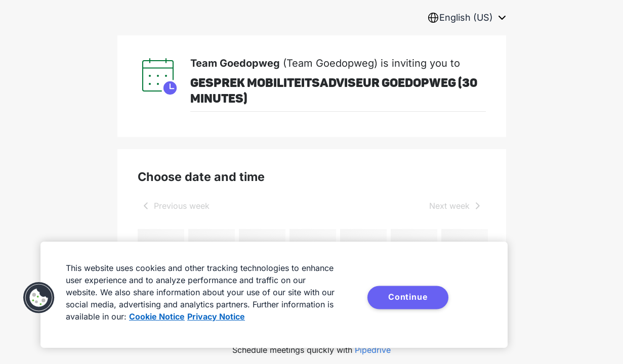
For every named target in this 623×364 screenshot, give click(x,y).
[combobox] (467, 18)
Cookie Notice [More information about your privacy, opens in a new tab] (157, 316)
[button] (39, 298)
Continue (408, 297)
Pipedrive (373, 350)
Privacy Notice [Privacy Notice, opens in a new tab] (216, 316)
